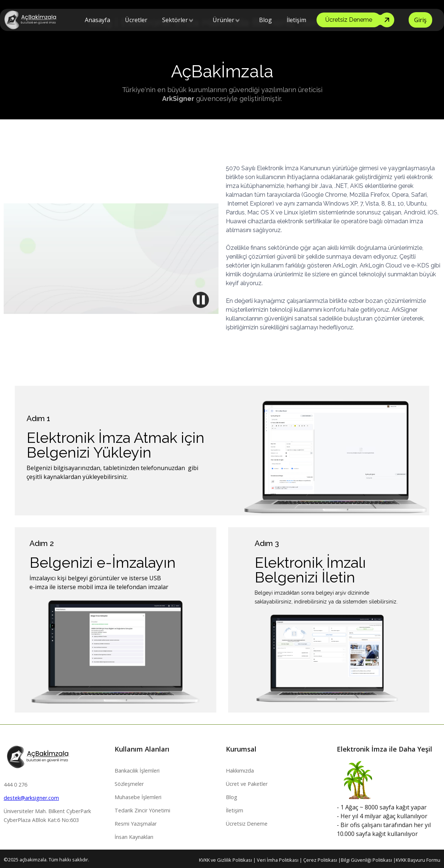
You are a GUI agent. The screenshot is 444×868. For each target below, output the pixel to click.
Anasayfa (97, 20)
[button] (175, 20)
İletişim (296, 20)
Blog (265, 20)
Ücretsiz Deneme (247, 824)
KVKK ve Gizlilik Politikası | (228, 860)
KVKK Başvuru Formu (418, 860)
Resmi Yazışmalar (136, 824)
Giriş (420, 20)
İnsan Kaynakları (134, 837)
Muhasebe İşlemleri (138, 797)
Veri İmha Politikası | (280, 860)
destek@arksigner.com (31, 798)
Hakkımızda (240, 771)
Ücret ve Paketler (247, 784)
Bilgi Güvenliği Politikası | (368, 860)
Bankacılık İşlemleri (137, 771)
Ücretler (136, 20)
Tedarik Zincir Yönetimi (142, 810)
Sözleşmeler (129, 784)
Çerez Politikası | (322, 860)
